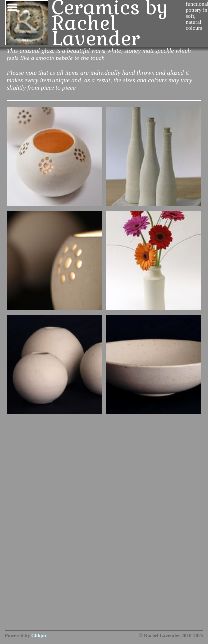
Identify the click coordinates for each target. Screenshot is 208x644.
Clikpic (39, 635)
